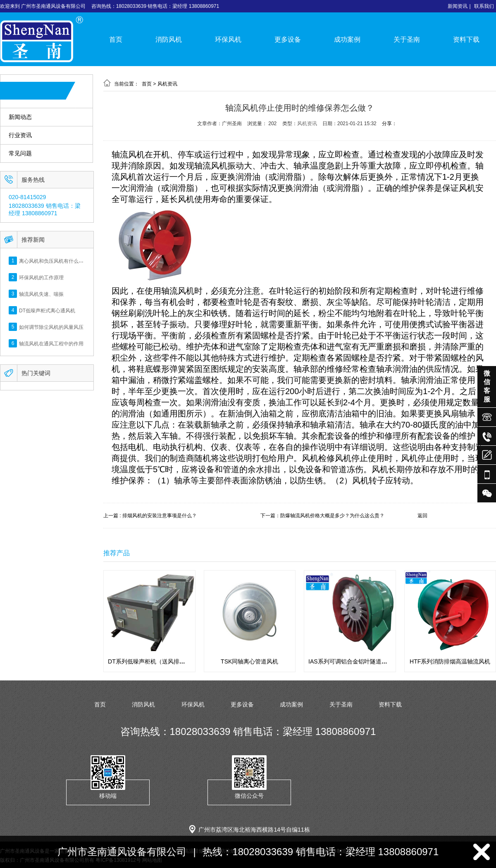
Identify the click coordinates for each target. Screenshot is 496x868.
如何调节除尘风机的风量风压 (51, 327)
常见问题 (20, 153)
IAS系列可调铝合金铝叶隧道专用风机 (356, 661)
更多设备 (288, 39)
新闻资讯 (458, 6)
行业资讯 (20, 135)
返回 (422, 516)
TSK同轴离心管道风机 (249, 661)
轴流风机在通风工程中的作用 (51, 343)
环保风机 (228, 39)
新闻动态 (20, 117)
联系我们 (484, 6)
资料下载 (466, 39)
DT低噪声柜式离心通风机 (47, 310)
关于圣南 (407, 39)
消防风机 (169, 39)
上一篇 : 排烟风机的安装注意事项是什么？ (150, 516)
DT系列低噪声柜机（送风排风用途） (155, 661)
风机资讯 (167, 84)
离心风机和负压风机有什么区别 (54, 261)
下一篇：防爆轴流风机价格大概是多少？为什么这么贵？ (322, 516)
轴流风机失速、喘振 (41, 294)
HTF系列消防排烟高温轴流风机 (450, 661)
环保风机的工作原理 (41, 277)
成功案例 (347, 39)
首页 (116, 39)
